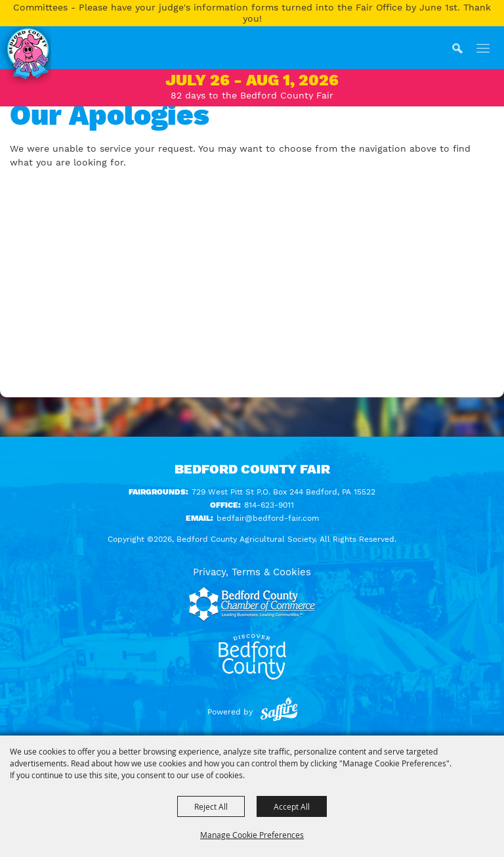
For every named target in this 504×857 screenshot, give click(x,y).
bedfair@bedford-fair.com (268, 518)
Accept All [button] (292, 806)
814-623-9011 (269, 505)
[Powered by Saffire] (279, 712)
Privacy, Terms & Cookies (252, 572)
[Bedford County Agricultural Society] (26, 56)
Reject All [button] (211, 806)
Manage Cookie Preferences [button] (252, 835)
